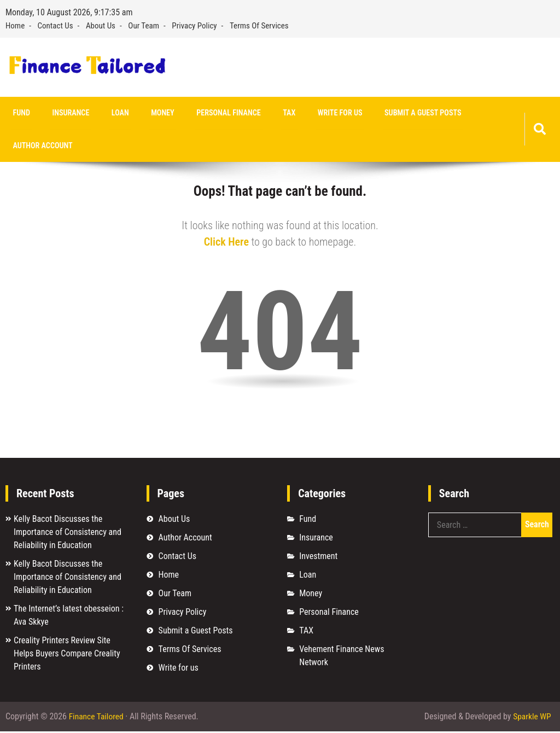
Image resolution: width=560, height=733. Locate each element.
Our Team (144, 26)
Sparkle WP (532, 718)
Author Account (40, 147)
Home (15, 26)
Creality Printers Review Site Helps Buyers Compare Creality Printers (67, 655)
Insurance (65, 113)
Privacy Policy (194, 26)
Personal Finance (211, 113)
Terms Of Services (259, 26)
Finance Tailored (97, 718)
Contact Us (56, 26)
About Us (101, 26)
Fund (19, 113)
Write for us (314, 113)
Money (149, 113)
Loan (110, 113)
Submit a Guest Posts (392, 113)
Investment (318, 557)
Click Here (226, 243)
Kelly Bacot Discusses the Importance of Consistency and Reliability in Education (68, 533)
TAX (267, 113)
